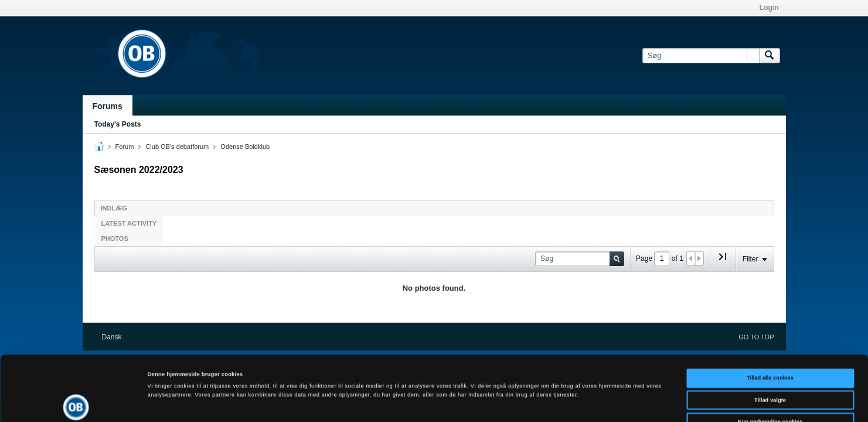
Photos (115, 239)
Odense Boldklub (245, 147)
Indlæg (114, 208)
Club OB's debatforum (177, 147)
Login (769, 8)
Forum (125, 147)
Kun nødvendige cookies (770, 362)
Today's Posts (118, 124)
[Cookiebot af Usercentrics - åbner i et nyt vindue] (76, 402)
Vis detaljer (483, 403)
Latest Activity (129, 223)
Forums (108, 106)
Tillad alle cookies (770, 318)
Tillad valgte (770, 341)
